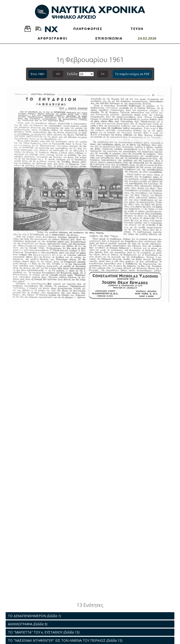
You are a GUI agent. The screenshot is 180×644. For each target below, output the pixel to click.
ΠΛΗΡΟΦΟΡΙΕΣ (88, 29)
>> (103, 74)
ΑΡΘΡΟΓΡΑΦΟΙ (52, 38)
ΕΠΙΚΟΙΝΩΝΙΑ (109, 38)
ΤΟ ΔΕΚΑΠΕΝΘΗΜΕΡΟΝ (34, 616)
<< (58, 74)
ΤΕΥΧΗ (137, 29)
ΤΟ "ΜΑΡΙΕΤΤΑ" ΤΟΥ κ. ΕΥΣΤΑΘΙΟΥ (44, 632)
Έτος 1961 (38, 74)
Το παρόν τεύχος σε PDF (132, 74)
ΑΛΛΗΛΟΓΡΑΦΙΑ (28, 624)
